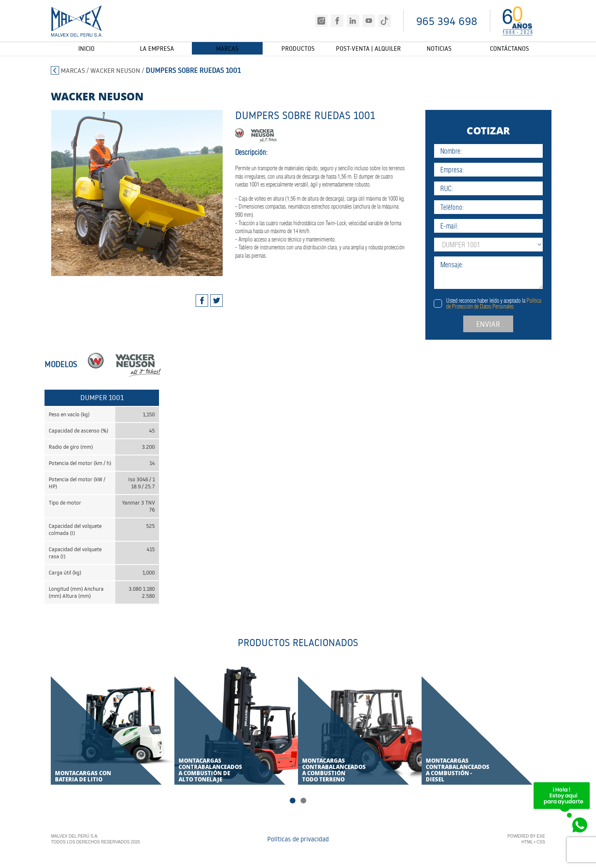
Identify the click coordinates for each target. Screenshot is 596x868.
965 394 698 (447, 21)
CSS (541, 843)
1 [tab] (293, 801)
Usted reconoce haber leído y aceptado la (517, 303)
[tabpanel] (125, 193)
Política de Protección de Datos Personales (517, 303)
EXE (541, 837)
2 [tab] (303, 801)
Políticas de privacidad (298, 840)
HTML (527, 843)
